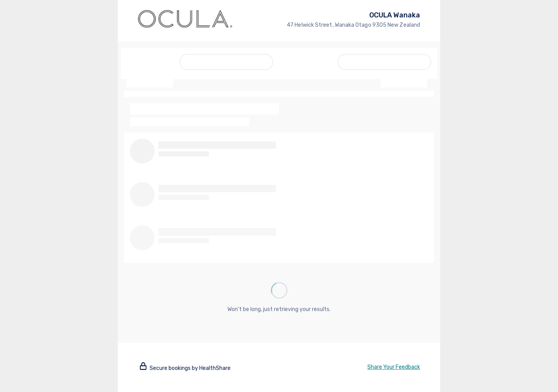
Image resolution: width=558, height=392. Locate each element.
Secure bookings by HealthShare (185, 368)
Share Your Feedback (394, 367)
